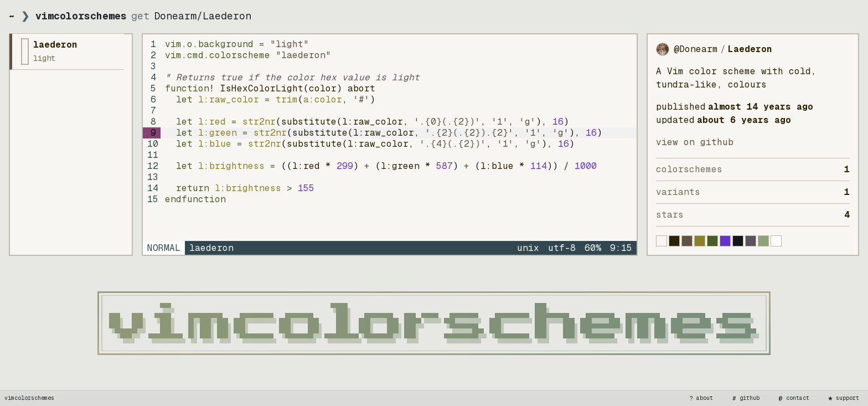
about (700, 398)
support (843, 398)
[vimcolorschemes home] (434, 323)
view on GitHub (695, 142)
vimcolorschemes (29, 398)
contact (793, 398)
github (745, 398)
